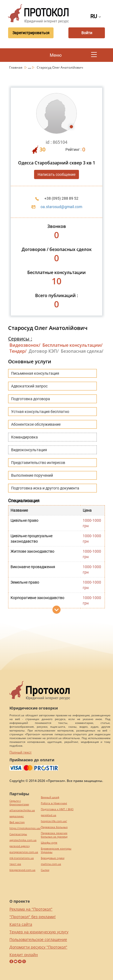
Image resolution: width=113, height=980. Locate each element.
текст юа (15, 864)
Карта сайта (21, 924)
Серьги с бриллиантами (19, 803)
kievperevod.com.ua (22, 870)
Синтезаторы (18, 834)
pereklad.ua (49, 815)
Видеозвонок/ (25, 345)
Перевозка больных (54, 827)
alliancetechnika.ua (22, 810)
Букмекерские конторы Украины (56, 850)
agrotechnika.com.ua (23, 840)
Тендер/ (18, 351)
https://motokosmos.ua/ (25, 828)
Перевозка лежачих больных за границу (54, 835)
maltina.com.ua (51, 864)
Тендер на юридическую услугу (39, 932)
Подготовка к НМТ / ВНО (57, 809)
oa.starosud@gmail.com (61, 207)
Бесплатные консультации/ (72, 345)
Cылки (45, 870)
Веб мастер (17, 822)
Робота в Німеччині (54, 803)
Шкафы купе (49, 843)
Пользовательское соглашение (38, 939)
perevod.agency (20, 846)
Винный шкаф (50, 797)
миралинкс (17, 816)
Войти (87, 33)
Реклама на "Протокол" (31, 909)
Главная (16, 67)
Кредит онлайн (24, 955)
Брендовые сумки (53, 858)
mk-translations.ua (22, 858)
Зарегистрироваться (31, 33)
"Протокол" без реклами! (33, 917)
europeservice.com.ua (24, 852)
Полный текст (21, 752)
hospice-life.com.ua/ (54, 821)
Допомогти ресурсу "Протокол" (38, 947)
